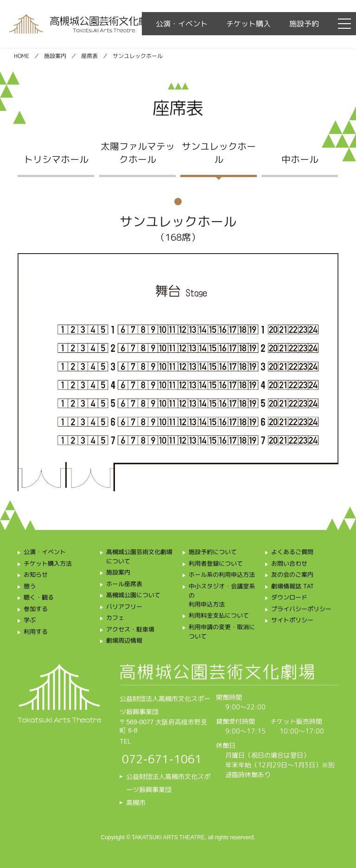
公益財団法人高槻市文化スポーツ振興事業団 (168, 783)
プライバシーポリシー (301, 609)
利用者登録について (216, 563)
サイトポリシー (292, 620)
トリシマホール (56, 159)
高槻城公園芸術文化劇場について (139, 556)
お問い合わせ (289, 563)
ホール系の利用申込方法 (222, 574)
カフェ (115, 618)
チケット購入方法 (48, 563)
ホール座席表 (124, 584)
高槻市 (136, 802)
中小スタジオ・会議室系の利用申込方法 (222, 595)
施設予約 (304, 24)
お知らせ (36, 574)
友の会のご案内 (292, 574)
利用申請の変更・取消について (222, 632)
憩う (30, 586)
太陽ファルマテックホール (137, 152)
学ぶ (30, 620)
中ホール (300, 159)
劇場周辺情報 (124, 640)
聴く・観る (39, 597)
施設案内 (55, 56)
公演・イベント (182, 24)
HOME (22, 56)
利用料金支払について (219, 615)
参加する (36, 609)
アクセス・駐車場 (130, 629)
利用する (36, 632)
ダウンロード (289, 597)
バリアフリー (124, 606)
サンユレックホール (219, 152)
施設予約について (213, 552)
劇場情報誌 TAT (293, 586)
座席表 (89, 56)
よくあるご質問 (292, 552)
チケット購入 (248, 24)
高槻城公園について (133, 595)
